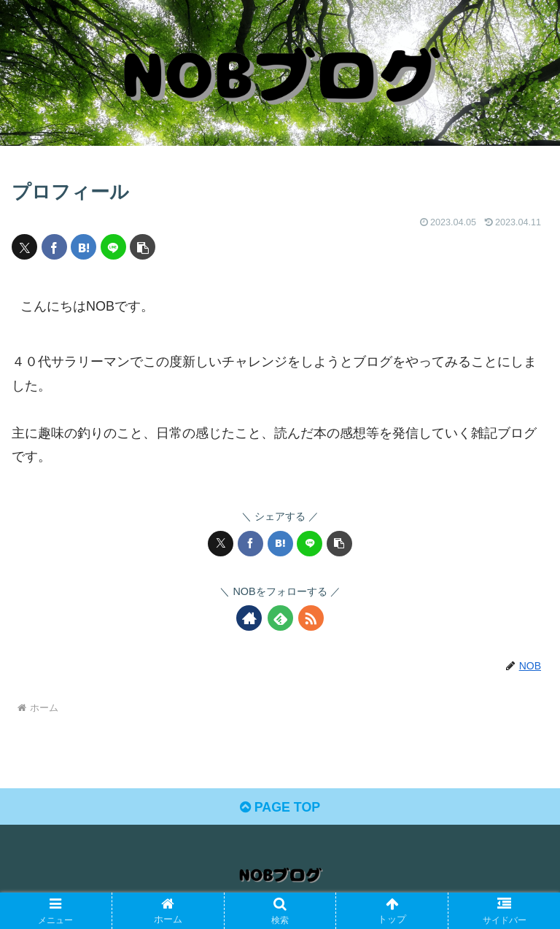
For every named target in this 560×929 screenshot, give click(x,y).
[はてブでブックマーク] (83, 247)
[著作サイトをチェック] (249, 618)
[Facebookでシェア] (54, 247)
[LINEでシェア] (113, 247)
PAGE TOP (280, 808)
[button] (143, 247)
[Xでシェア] (24, 247)
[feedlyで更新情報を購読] (280, 618)
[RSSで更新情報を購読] (311, 618)
